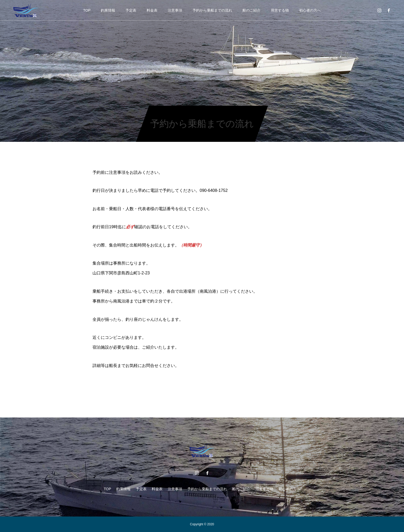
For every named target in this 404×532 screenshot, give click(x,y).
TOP (87, 10)
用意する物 (280, 10)
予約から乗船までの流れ (212, 10)
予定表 (131, 10)
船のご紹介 (251, 10)
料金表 (152, 10)
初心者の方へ (310, 10)
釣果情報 (108, 10)
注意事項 (175, 10)
